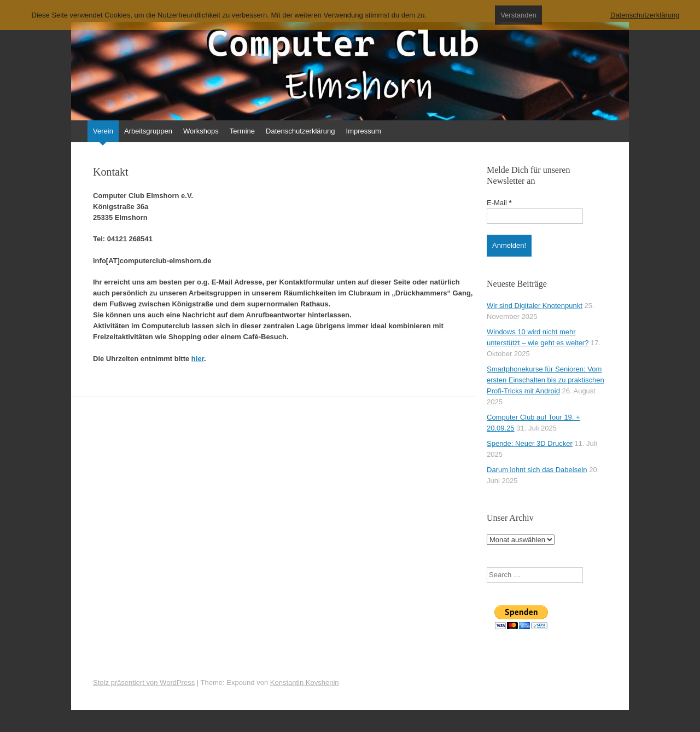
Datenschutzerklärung (300, 131)
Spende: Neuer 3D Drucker (530, 443)
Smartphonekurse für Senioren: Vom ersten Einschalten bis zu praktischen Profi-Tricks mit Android (546, 380)
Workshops (201, 131)
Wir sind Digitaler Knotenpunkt (535, 306)
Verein (103, 131)
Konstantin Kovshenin (305, 682)
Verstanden (518, 15)
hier (198, 359)
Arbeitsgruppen (148, 131)
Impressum (364, 131)
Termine (242, 131)
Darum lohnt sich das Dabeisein (537, 470)
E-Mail (499, 203)
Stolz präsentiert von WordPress (144, 682)
